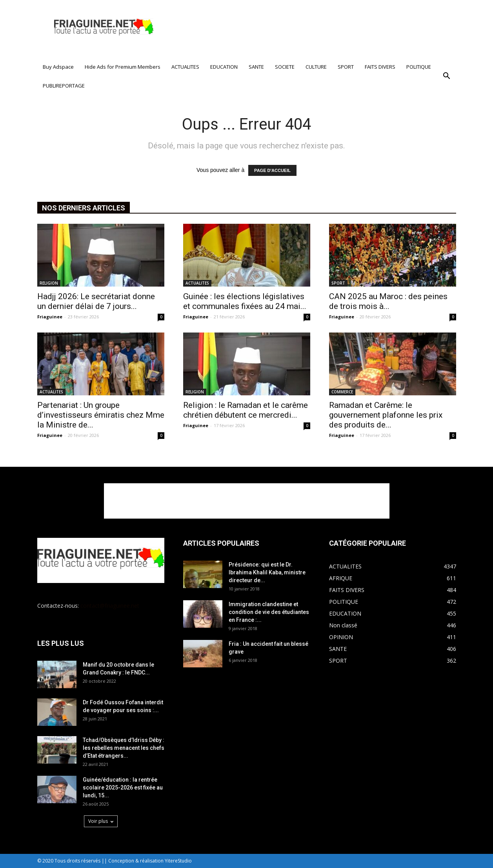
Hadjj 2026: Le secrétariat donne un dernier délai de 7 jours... (96, 301)
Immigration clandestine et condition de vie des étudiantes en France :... (269, 612)
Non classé (343, 625)
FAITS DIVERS (380, 67)
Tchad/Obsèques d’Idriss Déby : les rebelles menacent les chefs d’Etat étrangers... (124, 748)
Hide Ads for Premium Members (123, 67)
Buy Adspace (58, 67)
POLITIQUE (419, 67)
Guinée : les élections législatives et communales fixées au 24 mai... (245, 301)
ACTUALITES (185, 67)
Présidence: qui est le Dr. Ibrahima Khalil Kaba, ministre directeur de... (267, 572)
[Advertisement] (313, 29)
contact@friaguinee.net (110, 606)
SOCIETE (285, 67)
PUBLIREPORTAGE (64, 86)
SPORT (346, 67)
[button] (447, 76)
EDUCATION (224, 67)
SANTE (256, 67)
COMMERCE (342, 392)
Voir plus (101, 821)
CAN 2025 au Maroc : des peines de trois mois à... (388, 301)
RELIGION (49, 283)
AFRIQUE (341, 578)
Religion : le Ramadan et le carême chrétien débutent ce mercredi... (246, 410)
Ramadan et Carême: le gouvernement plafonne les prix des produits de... (386, 415)
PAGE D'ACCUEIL (272, 170)
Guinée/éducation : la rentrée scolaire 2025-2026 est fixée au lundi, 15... (123, 788)
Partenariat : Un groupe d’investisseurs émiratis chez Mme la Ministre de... (101, 415)
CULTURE (316, 67)
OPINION (341, 637)
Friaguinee (50, 317)
